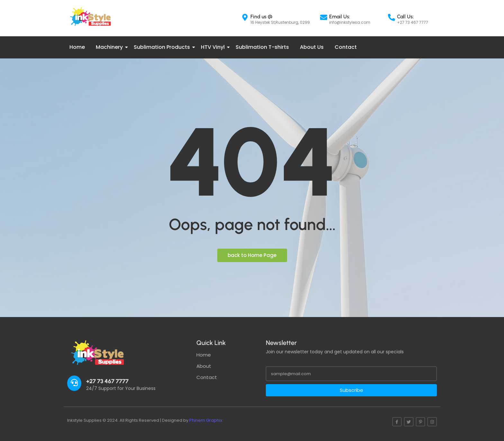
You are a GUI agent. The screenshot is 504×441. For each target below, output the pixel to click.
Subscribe (351, 390)
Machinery (110, 47)
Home (77, 47)
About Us (312, 47)
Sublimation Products (163, 47)
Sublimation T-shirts (262, 47)
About (204, 366)
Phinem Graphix (206, 420)
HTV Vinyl (214, 47)
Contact (346, 47)
